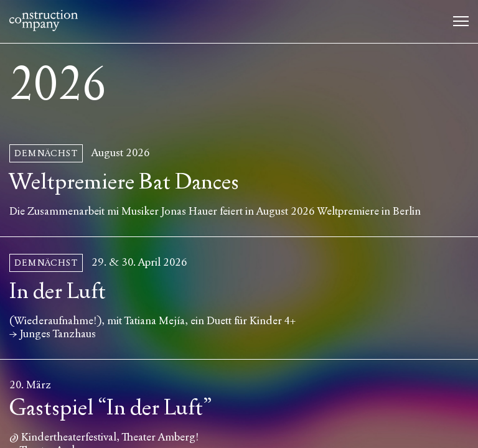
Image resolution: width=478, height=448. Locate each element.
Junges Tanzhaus (58, 334)
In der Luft (58, 292)
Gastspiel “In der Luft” (111, 408)
